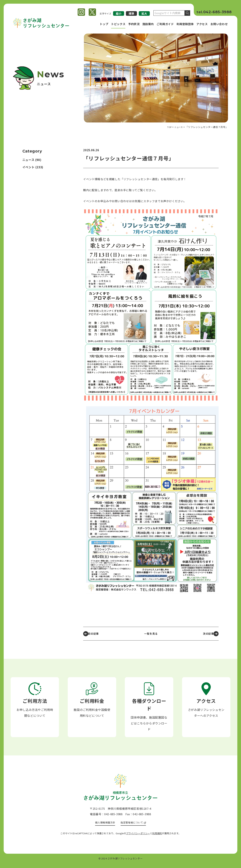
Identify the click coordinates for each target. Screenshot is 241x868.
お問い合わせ (219, 24)
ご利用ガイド (165, 24)
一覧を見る (151, 634)
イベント (28, 167)
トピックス (118, 24)
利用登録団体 (185, 24)
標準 (131, 13)
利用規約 (157, 838)
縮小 (119, 13)
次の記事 (206, 634)
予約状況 (134, 24)
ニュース (28, 160)
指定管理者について (133, 827)
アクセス (202, 24)
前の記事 (95, 634)
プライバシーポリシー (138, 838)
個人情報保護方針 (103, 827)
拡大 (144, 13)
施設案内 (148, 24)
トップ (104, 24)
